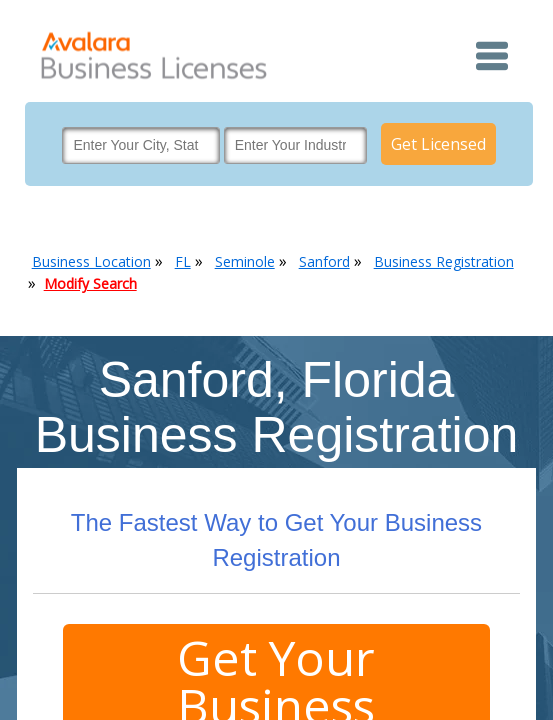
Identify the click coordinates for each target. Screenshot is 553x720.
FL (183, 261)
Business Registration (444, 261)
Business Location (91, 261)
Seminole (245, 261)
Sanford (324, 261)
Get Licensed (438, 144)
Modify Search (90, 283)
